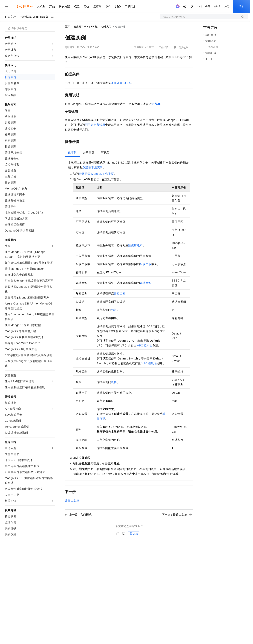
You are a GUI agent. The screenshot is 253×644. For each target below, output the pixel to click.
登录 (241, 6)
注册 (227, 6)
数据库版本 (135, 245)
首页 (67, 27)
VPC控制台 (145, 345)
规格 (114, 382)
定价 (86, 6)
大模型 (41, 6)
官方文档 (10, 17)
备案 (208, 6)
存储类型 (146, 283)
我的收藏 (183, 48)
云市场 (97, 6)
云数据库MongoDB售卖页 (96, 174)
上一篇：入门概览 (78, 515)
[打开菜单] (6, 6)
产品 (52, 6)
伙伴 (108, 6)
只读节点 (146, 264)
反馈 (134, 534)
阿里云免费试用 (95, 125)
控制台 (217, 6)
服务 (118, 6)
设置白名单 (72, 501)
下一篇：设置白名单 (177, 515)
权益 (77, 6)
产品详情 (164, 47)
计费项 (156, 104)
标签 (114, 310)
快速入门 (106, 27)
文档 (199, 6)
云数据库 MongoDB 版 (34, 17)
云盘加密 (120, 294)
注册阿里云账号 (121, 83)
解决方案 (64, 6)
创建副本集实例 (93, 167)
